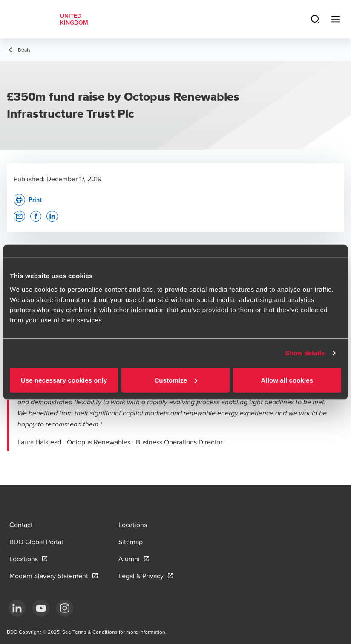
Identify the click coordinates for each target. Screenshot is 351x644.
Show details (305, 353)
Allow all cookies (287, 380)
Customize (176, 380)
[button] (19, 216)
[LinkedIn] (17, 608)
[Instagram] (65, 608)
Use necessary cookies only (64, 380)
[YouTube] (41, 608)
